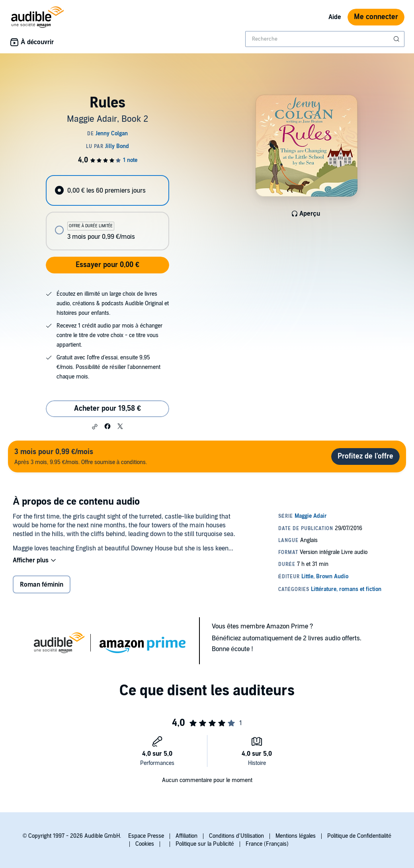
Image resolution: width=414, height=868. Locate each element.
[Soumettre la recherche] (397, 39)
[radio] (107, 190)
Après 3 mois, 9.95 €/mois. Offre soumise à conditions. (81, 456)
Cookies (145, 844)
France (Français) (267, 844)
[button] (95, 427)
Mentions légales (296, 836)
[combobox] (325, 39)
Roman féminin (42, 585)
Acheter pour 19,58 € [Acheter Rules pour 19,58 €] (107, 409)
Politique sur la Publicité (205, 844)
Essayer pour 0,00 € (107, 265)
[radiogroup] (107, 213)
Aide (335, 17)
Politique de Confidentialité (359, 836)
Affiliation (186, 836)
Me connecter (376, 17)
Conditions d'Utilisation (236, 836)
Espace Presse (146, 836)
